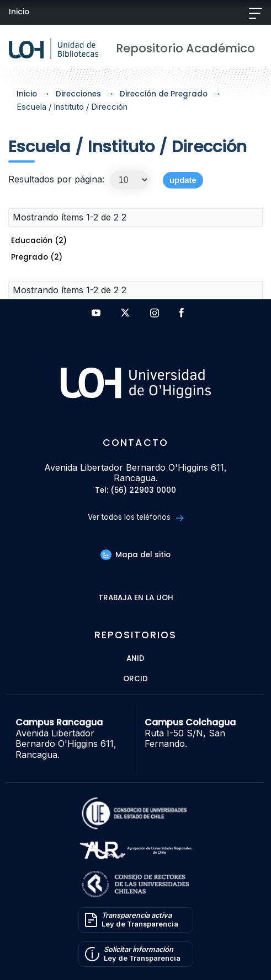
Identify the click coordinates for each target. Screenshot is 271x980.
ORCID (135, 679)
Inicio (19, 12)
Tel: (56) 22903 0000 (135, 491)
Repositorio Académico (185, 48)
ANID (135, 659)
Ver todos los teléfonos (135, 517)
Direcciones (78, 94)
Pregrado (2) (37, 257)
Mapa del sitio (135, 555)
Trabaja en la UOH (136, 598)
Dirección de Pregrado (164, 94)
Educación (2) (39, 241)
